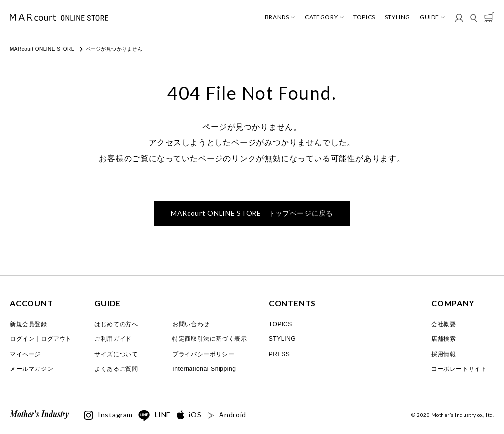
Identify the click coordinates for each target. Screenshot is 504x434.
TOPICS (364, 17)
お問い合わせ (191, 324)
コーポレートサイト (459, 369)
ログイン (22, 339)
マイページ (25, 354)
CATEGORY (321, 17)
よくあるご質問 (116, 369)
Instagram (108, 415)
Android (227, 415)
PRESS (280, 354)
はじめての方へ (116, 324)
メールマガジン (31, 369)
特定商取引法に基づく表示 (209, 339)
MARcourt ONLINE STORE (42, 49)
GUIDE (429, 17)
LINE (155, 416)
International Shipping (204, 369)
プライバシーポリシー (203, 354)
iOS (189, 415)
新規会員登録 (29, 324)
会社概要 (443, 324)
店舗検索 (443, 339)
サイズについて (116, 354)
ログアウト (56, 339)
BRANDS (277, 17)
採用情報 (443, 354)
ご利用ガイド (113, 339)
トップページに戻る (252, 213)
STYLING (397, 17)
